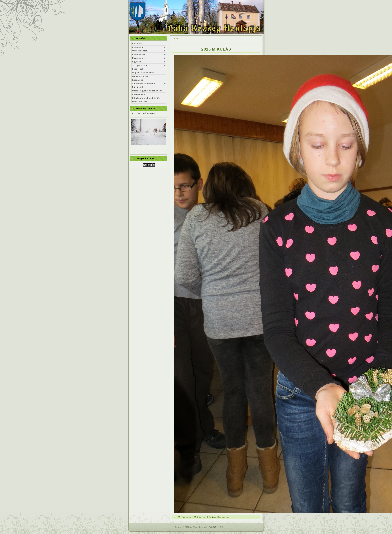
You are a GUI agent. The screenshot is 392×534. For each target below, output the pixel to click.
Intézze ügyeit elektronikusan (147, 91)
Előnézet (201, 517)
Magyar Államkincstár (143, 73)
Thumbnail (186, 517)
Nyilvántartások (140, 76)
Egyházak (137, 62)
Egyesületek (139, 58)
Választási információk (144, 83)
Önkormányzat (140, 51)
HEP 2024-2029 (140, 102)
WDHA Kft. (218, 527)
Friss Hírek (138, 69)
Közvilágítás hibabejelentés (146, 98)
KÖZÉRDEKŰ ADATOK (144, 114)
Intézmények (139, 54)
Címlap (176, 39)
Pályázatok (138, 87)
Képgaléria (138, 80)
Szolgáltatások (140, 65)
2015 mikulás (216, 49)
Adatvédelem (139, 94)
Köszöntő (137, 44)
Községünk (138, 47)
